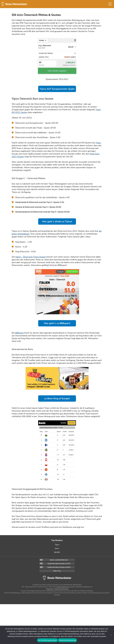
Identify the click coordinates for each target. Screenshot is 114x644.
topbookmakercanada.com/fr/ (59, 564)
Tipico (98, 143)
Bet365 (57, 552)
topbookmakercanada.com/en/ (59, 567)
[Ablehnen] (111, 635)
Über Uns (57, 571)
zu (57, 398)
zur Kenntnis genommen (47, 640)
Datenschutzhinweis (61, 589)
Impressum (50, 589)
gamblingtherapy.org (63, 587)
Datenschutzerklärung (67, 640)
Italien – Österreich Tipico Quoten (31, 257)
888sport (20, 333)
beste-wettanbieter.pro (59, 560)
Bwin (57, 548)
